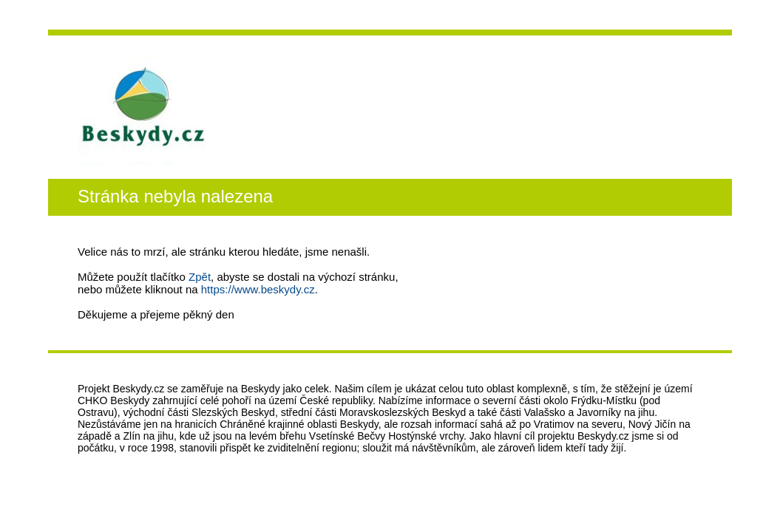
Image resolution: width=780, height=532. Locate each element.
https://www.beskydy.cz (258, 289)
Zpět (200, 277)
